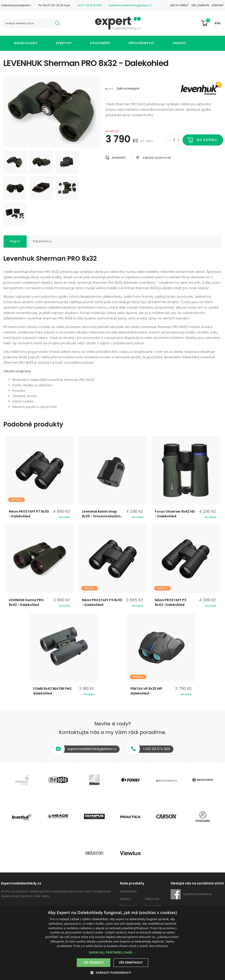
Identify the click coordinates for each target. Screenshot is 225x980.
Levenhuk (195, 89)
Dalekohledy (26, 43)
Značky (179, 43)
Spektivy (64, 43)
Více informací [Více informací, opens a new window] (159, 946)
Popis (15, 241)
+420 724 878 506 (89, 5)
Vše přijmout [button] (94, 962)
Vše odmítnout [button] (131, 962)
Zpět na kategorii (128, 88)
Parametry (43, 241)
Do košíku (207, 140)
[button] (112, 952)
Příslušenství (141, 43)
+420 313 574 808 (156, 749)
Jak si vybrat (179, 5)
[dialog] (112, 943)
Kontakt (218, 5)
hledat (57, 23)
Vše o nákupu (200, 5)
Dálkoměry (100, 43)
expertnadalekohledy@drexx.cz (130, 5)
